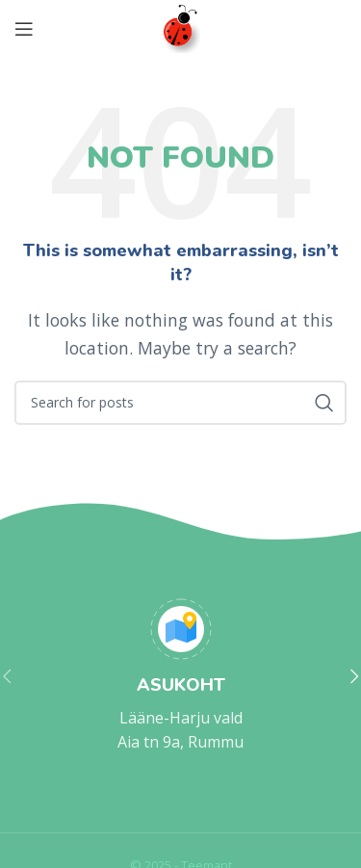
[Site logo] (180, 27)
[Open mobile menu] (24, 29)
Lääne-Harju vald (181, 718)
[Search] (180, 403)
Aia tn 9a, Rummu (180, 742)
